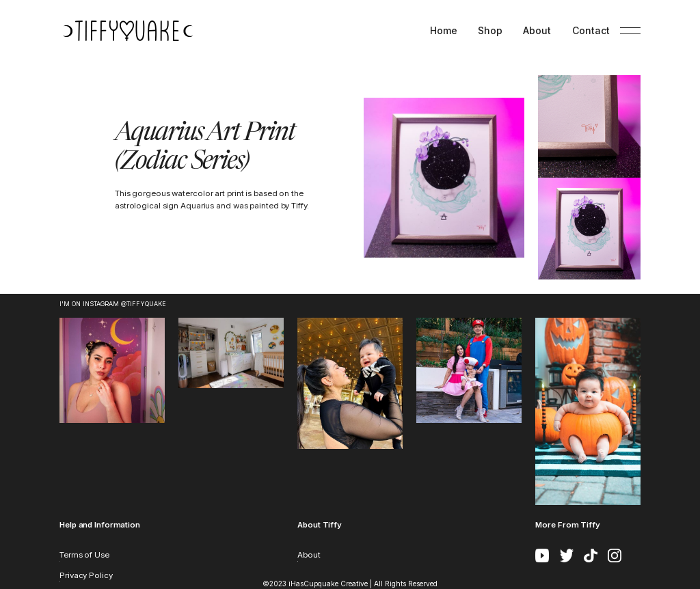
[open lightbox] (444, 178)
